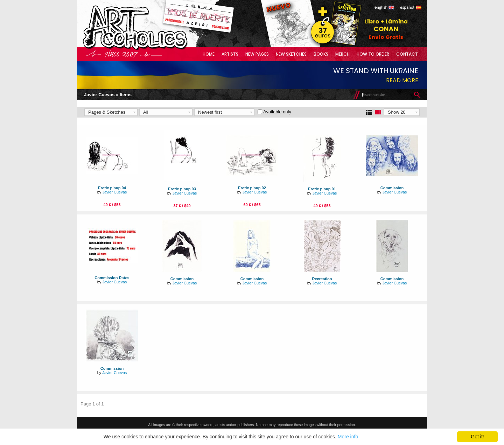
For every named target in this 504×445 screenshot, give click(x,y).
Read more (402, 80)
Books (321, 54)
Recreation (322, 279)
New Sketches (291, 54)
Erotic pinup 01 (322, 189)
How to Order (373, 54)
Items (126, 95)
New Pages (257, 54)
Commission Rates (112, 278)
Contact (407, 54)
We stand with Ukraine (376, 71)
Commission (392, 188)
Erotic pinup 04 (112, 188)
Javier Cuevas (99, 95)
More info (348, 437)
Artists (230, 54)
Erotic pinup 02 (252, 188)
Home (209, 54)
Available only (277, 112)
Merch (342, 54)
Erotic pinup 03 (182, 189)
